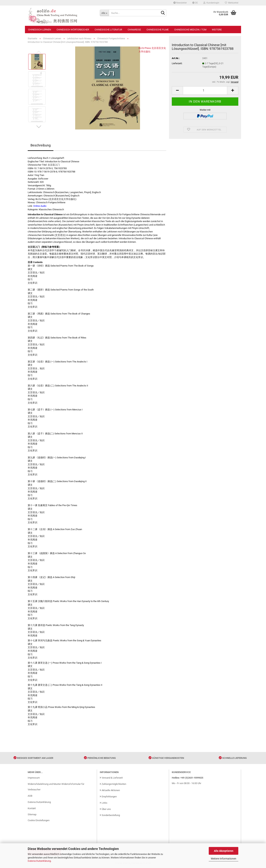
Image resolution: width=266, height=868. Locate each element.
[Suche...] (104, 13)
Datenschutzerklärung (39, 861)
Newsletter (180, 3)
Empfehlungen (108, 797)
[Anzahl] (205, 90)
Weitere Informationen (224, 859)
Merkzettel (232, 3)
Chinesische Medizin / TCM (190, 30)
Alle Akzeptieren (224, 851)
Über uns (105, 809)
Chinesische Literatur (108, 30)
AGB (30, 796)
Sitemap (32, 814)
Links (104, 803)
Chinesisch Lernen (40, 30)
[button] (195, 3)
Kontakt (32, 808)
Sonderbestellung (110, 815)
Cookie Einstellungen (39, 820)
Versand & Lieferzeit (111, 778)
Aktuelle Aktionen (110, 790)
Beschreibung (41, 145)
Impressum (34, 778)
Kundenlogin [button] (211, 3)
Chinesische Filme (158, 30)
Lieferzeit (177, 63)
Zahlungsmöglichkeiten (113, 784)
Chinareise (134, 30)
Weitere (217, 30)
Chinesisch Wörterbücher (73, 30)
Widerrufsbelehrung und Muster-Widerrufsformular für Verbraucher (56, 787)
